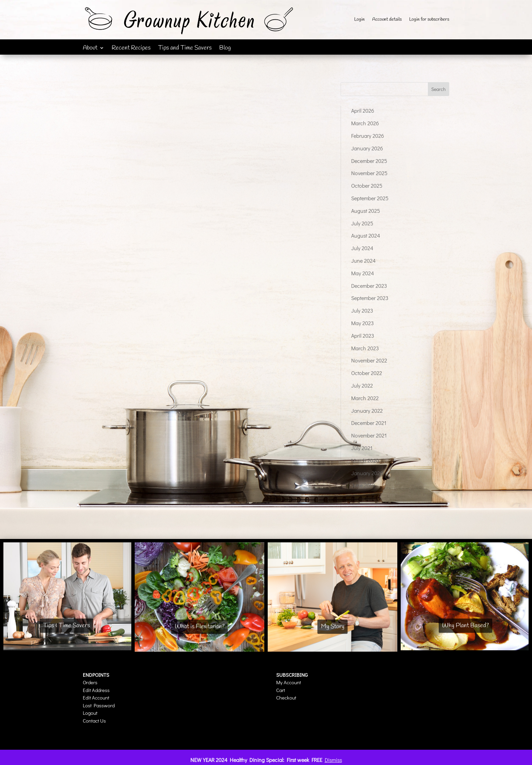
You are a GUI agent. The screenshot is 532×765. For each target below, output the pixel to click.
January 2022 (367, 411)
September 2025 (370, 198)
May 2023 (363, 323)
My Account (289, 682)
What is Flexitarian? (200, 627)
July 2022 (362, 385)
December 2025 (369, 161)
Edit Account (96, 697)
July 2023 (362, 310)
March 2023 (365, 348)
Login (359, 20)
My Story (333, 627)
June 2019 (363, 485)
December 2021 (369, 423)
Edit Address (96, 690)
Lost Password (99, 705)
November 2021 (369, 435)
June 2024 (363, 260)
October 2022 (367, 373)
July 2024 (362, 248)
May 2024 (363, 273)
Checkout (286, 697)
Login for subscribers (429, 20)
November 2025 (369, 173)
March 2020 (365, 460)
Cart (281, 690)
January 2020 (367, 473)
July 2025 (362, 223)
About (90, 49)
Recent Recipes (131, 49)
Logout (90, 713)
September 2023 (370, 298)
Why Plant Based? (465, 626)
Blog (225, 49)
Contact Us (94, 721)
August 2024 (366, 235)
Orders (90, 682)
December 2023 (369, 286)
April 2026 (363, 110)
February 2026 (368, 136)
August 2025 (366, 211)
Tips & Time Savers (66, 626)
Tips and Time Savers (185, 49)
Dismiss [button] (333, 760)
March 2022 (365, 398)
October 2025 (367, 185)
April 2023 (363, 335)
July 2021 (362, 448)
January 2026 (367, 148)
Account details (387, 20)
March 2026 (365, 123)
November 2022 (369, 360)
